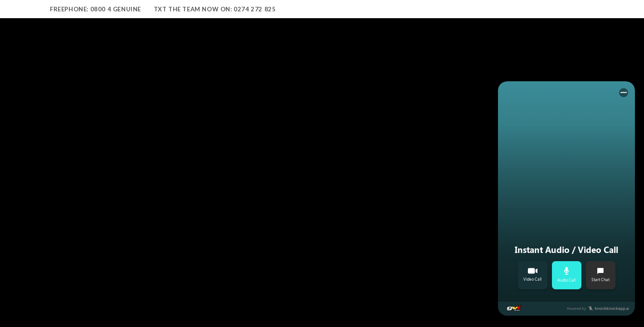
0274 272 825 (255, 9)
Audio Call (566, 275)
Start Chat (600, 275)
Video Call (532, 275)
